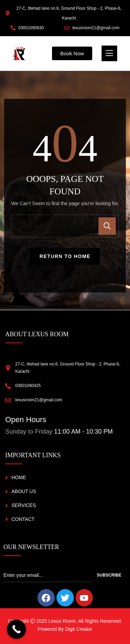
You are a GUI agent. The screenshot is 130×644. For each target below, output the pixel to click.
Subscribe (109, 575)
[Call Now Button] (16, 629)
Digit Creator (79, 629)
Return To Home (65, 256)
